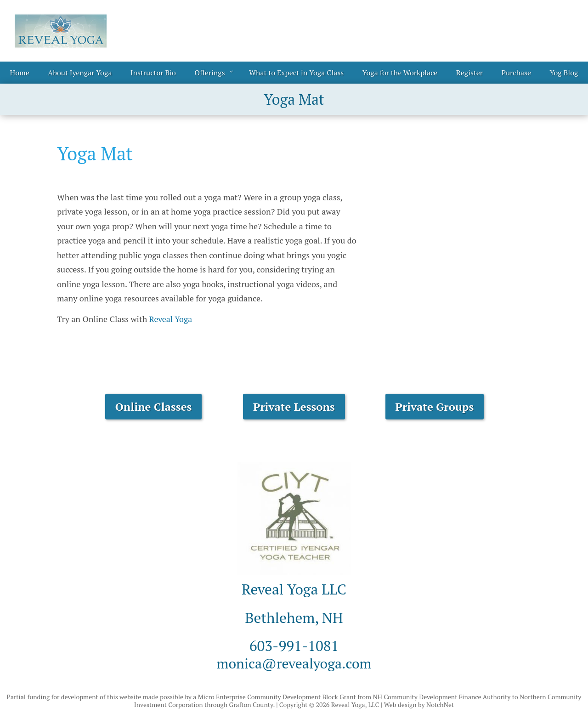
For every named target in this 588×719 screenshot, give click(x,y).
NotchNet (440, 705)
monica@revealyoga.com (294, 663)
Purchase (516, 73)
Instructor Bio (153, 73)
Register (469, 73)
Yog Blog (564, 73)
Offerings (209, 73)
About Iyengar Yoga (80, 73)
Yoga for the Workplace (400, 73)
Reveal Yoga (171, 319)
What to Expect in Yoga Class (296, 73)
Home (20, 73)
